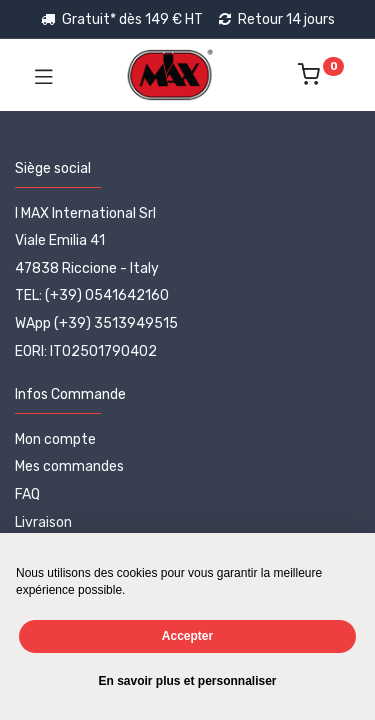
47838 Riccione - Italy (87, 268)
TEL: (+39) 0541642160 (92, 295)
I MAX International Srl (85, 213)
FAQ (27, 494)
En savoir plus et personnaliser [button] (187, 681)
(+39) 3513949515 (116, 323)
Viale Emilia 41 (60, 240)
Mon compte (55, 439)
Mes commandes (69, 466)
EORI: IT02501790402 (86, 351)
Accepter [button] (187, 636)
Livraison (43, 522)
